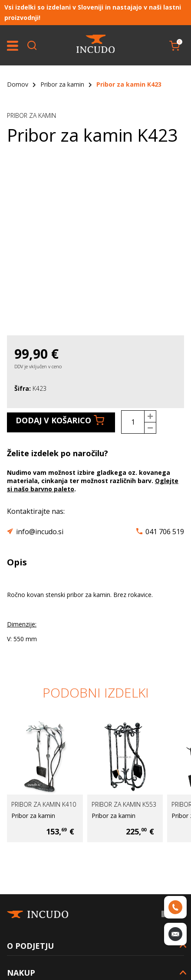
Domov (18, 84)
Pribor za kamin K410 (44, 804)
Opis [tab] (17, 562)
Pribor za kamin (62, 84)
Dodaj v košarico (60, 420)
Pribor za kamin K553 (124, 804)
